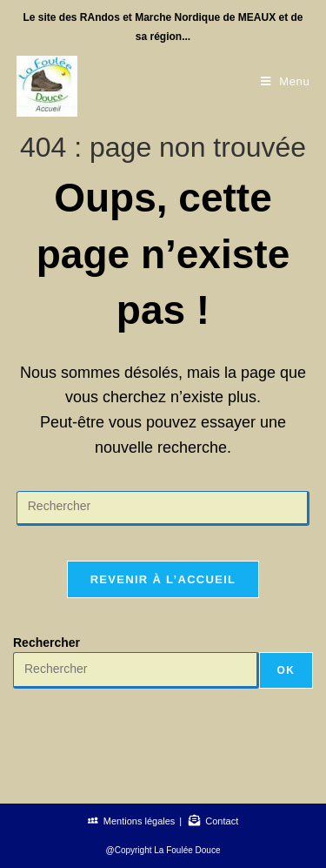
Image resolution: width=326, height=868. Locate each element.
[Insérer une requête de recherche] (163, 508)
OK (286, 670)
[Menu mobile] (286, 81)
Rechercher (47, 643)
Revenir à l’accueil (163, 579)
